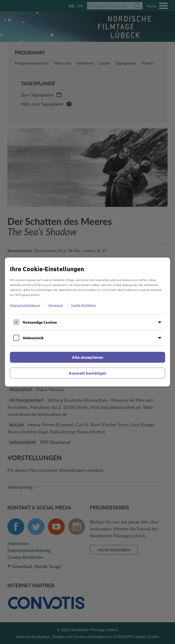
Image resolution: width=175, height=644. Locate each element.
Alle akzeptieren (87, 357)
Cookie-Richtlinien (84, 305)
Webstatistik (33, 338)
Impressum (56, 305)
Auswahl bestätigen (87, 373)
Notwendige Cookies (40, 322)
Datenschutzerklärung (25, 305)
